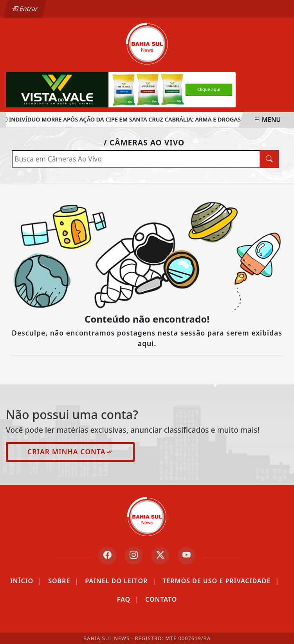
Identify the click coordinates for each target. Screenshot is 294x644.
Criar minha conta (70, 452)
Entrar (25, 9)
